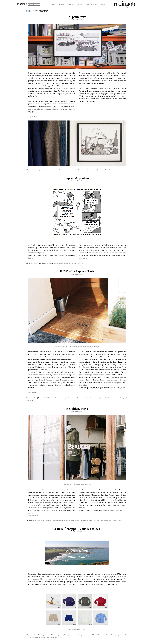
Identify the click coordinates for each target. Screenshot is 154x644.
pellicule (71, 4)
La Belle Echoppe (54, 635)
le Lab (66, 635)
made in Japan (121, 398)
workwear (124, 170)
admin (80, 532)
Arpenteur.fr (77, 17)
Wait (30, 498)
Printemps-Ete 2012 (75, 635)
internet (75, 170)
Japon (102, 398)
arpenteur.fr (70, 104)
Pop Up (66, 263)
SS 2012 (28, 637)
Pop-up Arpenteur (77, 178)
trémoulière (53, 637)
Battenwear (55, 521)
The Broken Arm (107, 510)
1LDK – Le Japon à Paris (77, 271)
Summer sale (36, 637)
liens (87, 4)
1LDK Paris (50, 398)
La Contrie (34, 354)
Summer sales (45, 637)
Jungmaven (83, 521)
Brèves (35, 170)
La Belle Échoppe (101, 577)
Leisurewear (82, 170)
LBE (62, 635)
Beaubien (32, 490)
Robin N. (80, 20)
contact (102, 4)
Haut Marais (75, 521)
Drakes (62, 170)
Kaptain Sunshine (110, 398)
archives (53, 4)
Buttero (68, 521)
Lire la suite (33, 393)
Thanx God (119, 510)
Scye (33, 400)
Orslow (120, 521)
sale (83, 635)
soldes (104, 635)
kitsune (90, 521)
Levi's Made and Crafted (100, 521)
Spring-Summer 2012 (121, 635)
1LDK (41, 250)
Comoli (74, 398)
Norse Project (113, 521)
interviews (62, 4)
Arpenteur (44, 170)
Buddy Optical (66, 398)
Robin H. (80, 181)
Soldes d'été (110, 635)
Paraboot (109, 170)
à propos (94, 4)
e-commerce (68, 170)
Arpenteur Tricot (53, 170)
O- (127, 398)
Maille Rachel (101, 170)
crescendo (80, 4)
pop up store (73, 263)
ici (111, 250)
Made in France (91, 170)
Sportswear (116, 170)
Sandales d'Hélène (95, 635)
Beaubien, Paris (77, 409)
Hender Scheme (111, 382)
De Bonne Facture (83, 398)
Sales (87, 635)
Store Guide (36, 521)
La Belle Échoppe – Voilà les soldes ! (77, 529)
